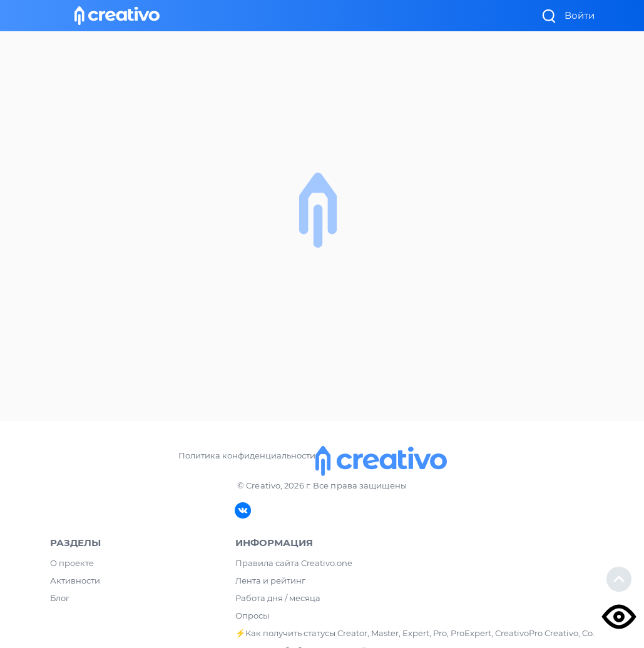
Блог (60, 598)
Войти (580, 15)
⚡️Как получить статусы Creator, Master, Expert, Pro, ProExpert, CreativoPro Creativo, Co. (415, 633)
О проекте (72, 563)
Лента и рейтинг (270, 580)
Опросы (252, 615)
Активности (75, 580)
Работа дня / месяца (278, 598)
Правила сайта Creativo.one (294, 563)
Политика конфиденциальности (247, 455)
